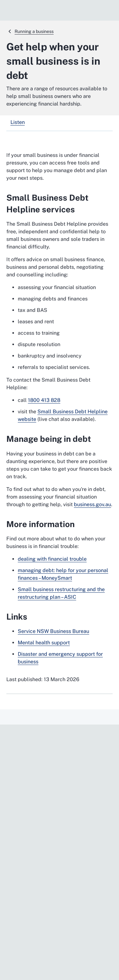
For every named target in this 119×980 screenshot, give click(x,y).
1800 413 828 (44, 400)
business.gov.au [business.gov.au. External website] (93, 504)
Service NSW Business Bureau (53, 631)
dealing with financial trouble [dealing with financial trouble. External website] (52, 559)
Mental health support (44, 643)
